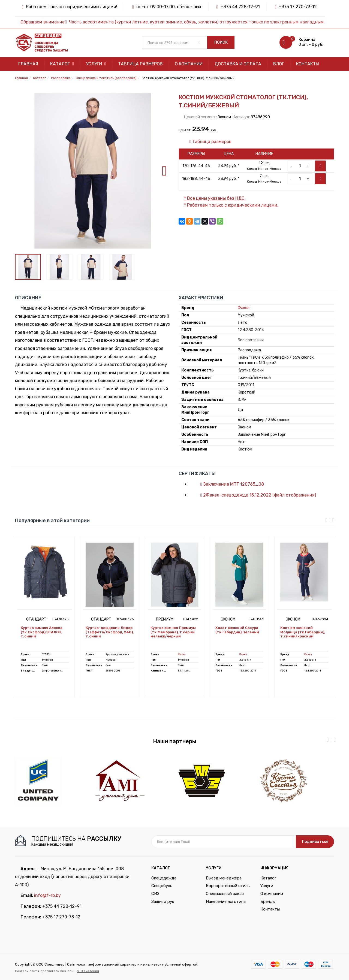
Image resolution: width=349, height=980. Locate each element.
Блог (279, 64)
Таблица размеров (140, 64)
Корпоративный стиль (228, 886)
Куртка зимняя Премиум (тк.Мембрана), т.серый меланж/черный (173, 632)
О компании (189, 64)
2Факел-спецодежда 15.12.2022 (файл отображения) (255, 495)
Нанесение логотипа (226, 902)
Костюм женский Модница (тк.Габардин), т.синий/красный (303, 632)
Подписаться (315, 842)
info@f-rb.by (47, 895)
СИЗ (155, 894)
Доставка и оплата (238, 64)
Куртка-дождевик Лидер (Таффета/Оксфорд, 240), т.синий (110, 632)
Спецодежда (164, 878)
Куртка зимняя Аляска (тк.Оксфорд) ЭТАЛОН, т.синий (42, 632)
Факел (244, 308)
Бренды (268, 902)
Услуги (96, 64)
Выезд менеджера (224, 878)
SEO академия (88, 971)
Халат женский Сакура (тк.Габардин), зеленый (237, 630)
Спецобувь (162, 886)
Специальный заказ (225, 894)
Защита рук (163, 902)
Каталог (62, 64)
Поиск (221, 42)
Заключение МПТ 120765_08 (229, 484)
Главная (28, 64)
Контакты (308, 64)
